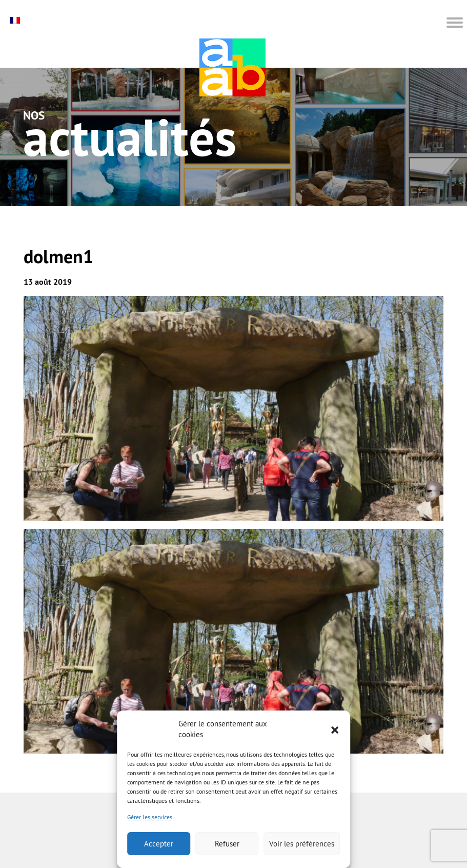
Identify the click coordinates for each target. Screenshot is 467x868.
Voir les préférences (302, 844)
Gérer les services (150, 817)
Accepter (159, 844)
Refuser (227, 844)
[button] (335, 729)
